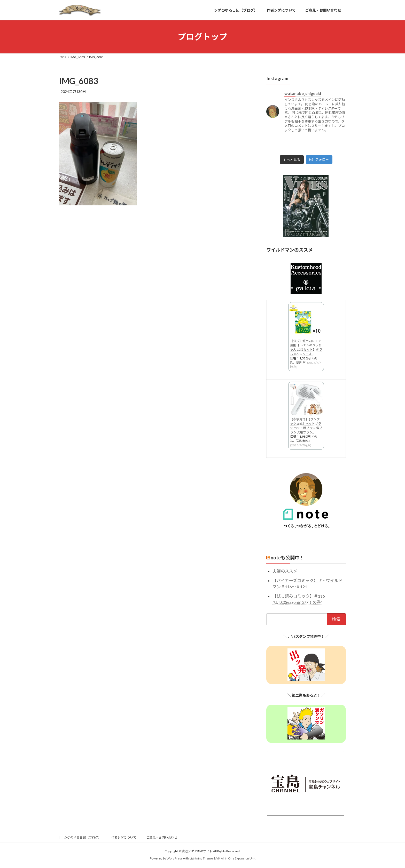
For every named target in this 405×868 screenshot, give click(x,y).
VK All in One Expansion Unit (236, 859)
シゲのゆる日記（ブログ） (83, 838)
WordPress (175, 859)
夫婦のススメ (285, 571)
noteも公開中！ (287, 558)
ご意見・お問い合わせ (162, 838)
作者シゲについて (124, 838)
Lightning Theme (201, 859)
